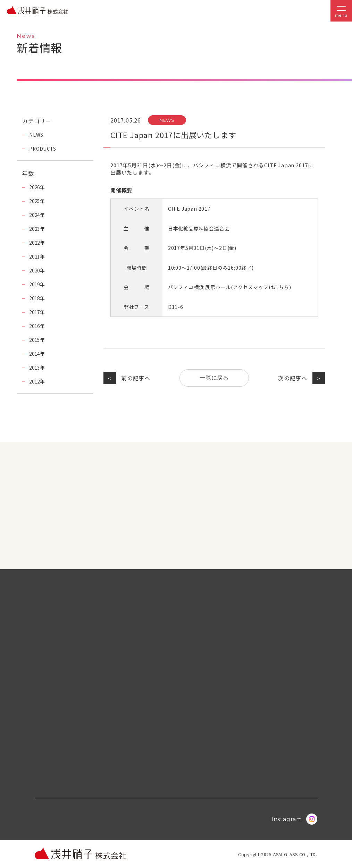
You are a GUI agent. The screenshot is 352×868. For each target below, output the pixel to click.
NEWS (167, 120)
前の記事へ (136, 378)
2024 (35, 215)
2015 (35, 340)
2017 (35, 312)
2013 (35, 368)
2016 (35, 326)
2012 (35, 381)
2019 (35, 284)
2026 (35, 187)
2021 (35, 256)
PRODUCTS (43, 149)
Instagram (294, 819)
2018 (35, 298)
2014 (35, 354)
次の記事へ (292, 378)
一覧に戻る (214, 378)
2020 (35, 270)
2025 (35, 201)
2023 (35, 229)
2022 (35, 243)
